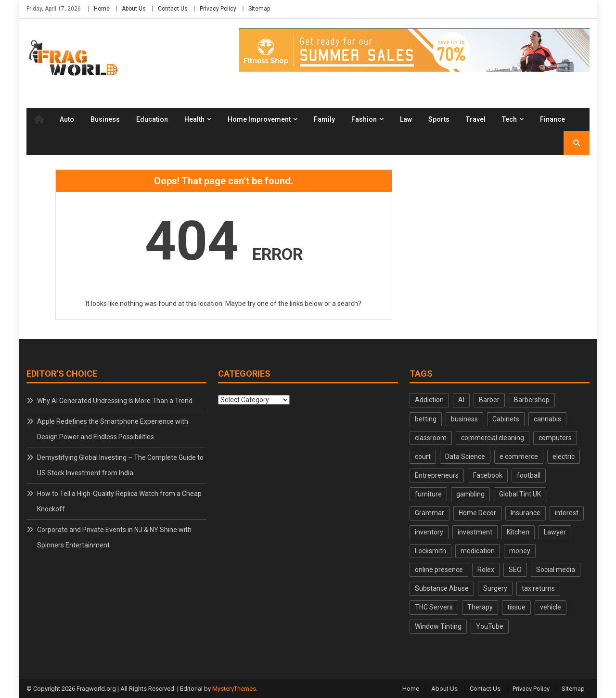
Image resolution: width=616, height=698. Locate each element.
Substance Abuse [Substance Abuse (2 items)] (442, 588)
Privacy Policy (218, 9)
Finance (552, 119)
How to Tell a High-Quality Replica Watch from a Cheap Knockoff (119, 501)
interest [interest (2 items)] (567, 513)
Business (105, 119)
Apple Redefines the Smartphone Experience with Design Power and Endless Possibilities (113, 429)
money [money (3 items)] (520, 551)
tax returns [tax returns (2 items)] (538, 588)
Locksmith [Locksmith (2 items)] (430, 551)
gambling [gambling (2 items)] (470, 494)
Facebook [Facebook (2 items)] (488, 475)
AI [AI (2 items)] (461, 400)
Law (406, 119)
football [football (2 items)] (529, 475)
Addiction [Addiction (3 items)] (429, 400)
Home (102, 9)
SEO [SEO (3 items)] (515, 570)
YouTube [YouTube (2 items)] (490, 626)
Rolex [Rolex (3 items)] (486, 570)
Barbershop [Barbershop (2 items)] (532, 400)
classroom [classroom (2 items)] (431, 438)
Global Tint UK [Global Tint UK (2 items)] (520, 494)
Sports (439, 119)
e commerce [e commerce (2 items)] (519, 457)
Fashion (364, 119)
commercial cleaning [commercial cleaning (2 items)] (493, 438)
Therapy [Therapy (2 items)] (480, 607)
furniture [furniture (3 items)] (428, 494)
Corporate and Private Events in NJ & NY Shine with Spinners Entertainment (114, 537)
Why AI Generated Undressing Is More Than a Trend (115, 401)
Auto (67, 119)
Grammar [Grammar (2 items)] (430, 513)
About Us (134, 9)
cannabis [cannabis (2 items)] (547, 419)
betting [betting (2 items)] (426, 419)
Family (324, 119)
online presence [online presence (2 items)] (439, 570)
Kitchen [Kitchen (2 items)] (518, 532)
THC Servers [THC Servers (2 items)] (434, 607)
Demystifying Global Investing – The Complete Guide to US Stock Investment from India (120, 465)
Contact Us (173, 9)
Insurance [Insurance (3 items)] (526, 513)
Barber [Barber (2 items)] (489, 400)
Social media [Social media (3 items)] (556, 570)
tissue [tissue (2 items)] (516, 607)
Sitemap (259, 9)
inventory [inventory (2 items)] (429, 532)
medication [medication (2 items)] (478, 551)
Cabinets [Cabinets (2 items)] (506, 419)
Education (152, 119)
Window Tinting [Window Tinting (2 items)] (438, 626)
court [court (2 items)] (423, 457)
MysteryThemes (234, 689)
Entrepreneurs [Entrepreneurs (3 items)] (437, 475)
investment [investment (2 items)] (475, 532)
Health (194, 119)
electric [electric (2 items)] (564, 457)
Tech (509, 119)
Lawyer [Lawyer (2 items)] (555, 532)
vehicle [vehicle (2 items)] (551, 607)
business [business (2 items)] (464, 419)
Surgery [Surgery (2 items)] (495, 588)
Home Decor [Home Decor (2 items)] (477, 513)
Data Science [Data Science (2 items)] (465, 457)
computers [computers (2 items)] (555, 438)
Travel (476, 119)
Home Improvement (259, 119)
